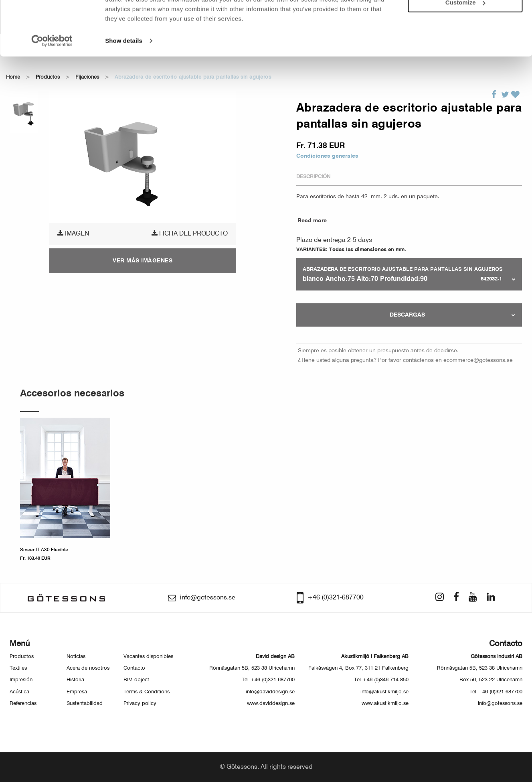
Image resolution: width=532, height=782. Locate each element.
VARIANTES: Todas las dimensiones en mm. (351, 250)
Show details (124, 80)
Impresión (21, 680)
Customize (465, 42)
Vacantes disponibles (148, 657)
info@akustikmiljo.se (384, 692)
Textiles (18, 668)
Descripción (313, 177)
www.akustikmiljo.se (385, 704)
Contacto (134, 668)
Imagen (73, 234)
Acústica (19, 692)
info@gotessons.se (500, 704)
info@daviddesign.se (270, 692)
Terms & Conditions (147, 692)
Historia (75, 680)
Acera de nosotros (88, 668)
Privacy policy (140, 704)
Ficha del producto (190, 234)
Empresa (77, 692)
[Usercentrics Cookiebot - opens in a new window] (52, 80)
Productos (22, 657)
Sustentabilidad (85, 704)
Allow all (465, 19)
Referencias (23, 704)
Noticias (76, 657)
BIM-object (136, 680)
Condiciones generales (327, 156)
